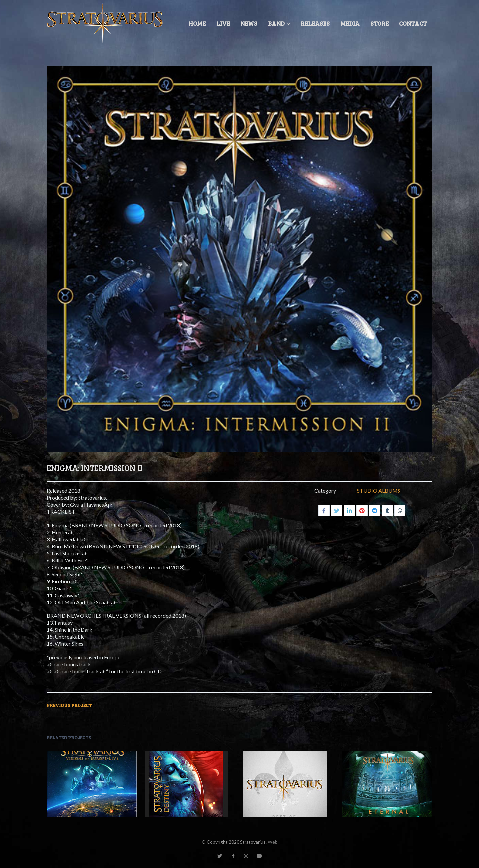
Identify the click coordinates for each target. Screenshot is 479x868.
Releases (315, 23)
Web (273, 842)
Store (379, 23)
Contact (413, 23)
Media (350, 23)
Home (197, 23)
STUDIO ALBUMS (379, 491)
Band (279, 23)
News (249, 23)
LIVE (223, 23)
